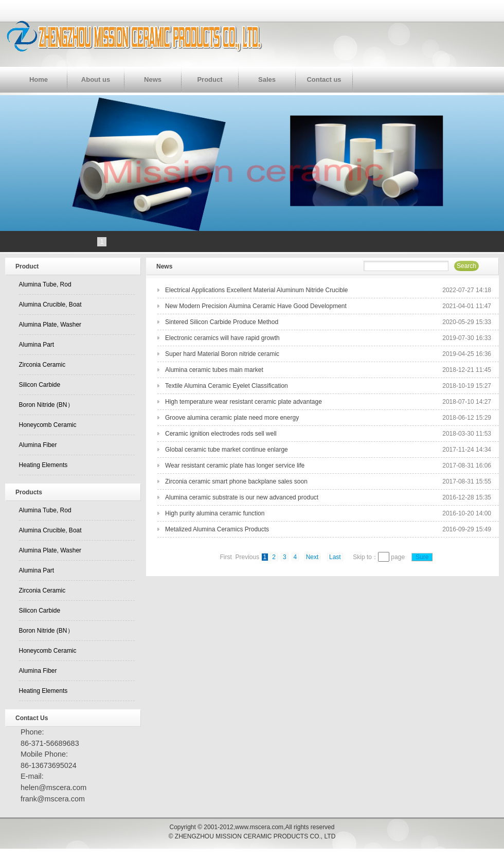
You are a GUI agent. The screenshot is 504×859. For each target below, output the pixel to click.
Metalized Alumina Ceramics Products (217, 529)
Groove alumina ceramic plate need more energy (232, 418)
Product (210, 79)
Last (335, 557)
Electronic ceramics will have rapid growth (222, 338)
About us (96, 79)
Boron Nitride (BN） (46, 405)
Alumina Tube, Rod (45, 284)
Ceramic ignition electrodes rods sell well (221, 434)
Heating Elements (43, 465)
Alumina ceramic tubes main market (214, 370)
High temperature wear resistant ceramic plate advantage (244, 402)
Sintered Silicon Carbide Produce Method (222, 322)
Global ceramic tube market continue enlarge (227, 450)
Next (312, 557)
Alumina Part (37, 345)
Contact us (324, 79)
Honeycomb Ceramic (48, 425)
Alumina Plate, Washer (50, 325)
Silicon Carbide (40, 385)
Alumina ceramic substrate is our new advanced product (242, 497)
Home (39, 79)
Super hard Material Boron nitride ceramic (222, 354)
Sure (422, 557)
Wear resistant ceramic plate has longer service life (235, 466)
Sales (267, 79)
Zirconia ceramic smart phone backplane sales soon (236, 481)
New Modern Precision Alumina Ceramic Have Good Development (256, 306)
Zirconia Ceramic (42, 365)
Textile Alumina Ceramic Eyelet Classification (227, 386)
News (153, 79)
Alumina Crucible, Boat (50, 305)
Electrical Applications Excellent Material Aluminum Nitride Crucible (256, 290)
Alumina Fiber (38, 445)
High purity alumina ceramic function (215, 513)
